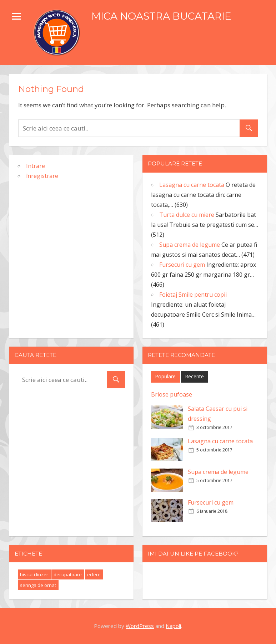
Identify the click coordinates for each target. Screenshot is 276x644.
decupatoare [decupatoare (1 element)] (68, 574)
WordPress (140, 626)
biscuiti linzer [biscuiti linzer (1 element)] (34, 574)
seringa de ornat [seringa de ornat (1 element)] (38, 585)
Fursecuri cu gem (211, 502)
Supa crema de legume (218, 472)
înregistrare (42, 176)
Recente (194, 376)
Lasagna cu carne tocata (220, 441)
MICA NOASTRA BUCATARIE (161, 16)
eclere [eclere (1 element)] (94, 574)
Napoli (173, 626)
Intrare (36, 166)
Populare (165, 376)
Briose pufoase (172, 394)
